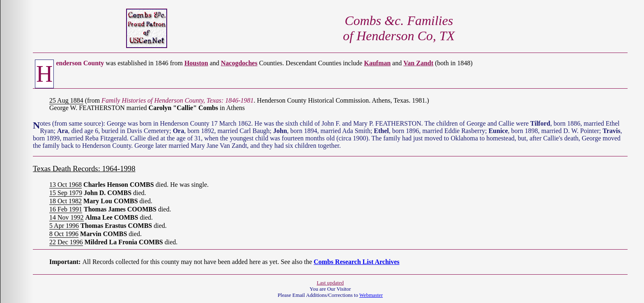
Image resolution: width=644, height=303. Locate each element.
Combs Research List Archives (357, 262)
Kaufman (377, 63)
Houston (196, 63)
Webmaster (371, 295)
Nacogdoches (239, 63)
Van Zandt (418, 63)
